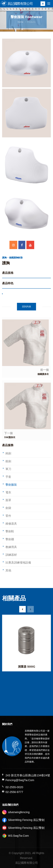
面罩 (8, 500)
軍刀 (8, 469)
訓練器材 (11, 555)
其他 (8, 570)
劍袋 (8, 508)
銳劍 (8, 461)
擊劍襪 (10, 539)
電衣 (8, 492)
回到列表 (27, 307)
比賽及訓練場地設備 (18, 562)
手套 (8, 477)
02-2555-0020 (14, 787)
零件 (8, 516)
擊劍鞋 (10, 531)
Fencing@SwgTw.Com (20, 780)
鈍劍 (8, 453)
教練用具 (11, 547)
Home (20, 22)
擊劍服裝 (11, 485)
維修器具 (11, 524)
